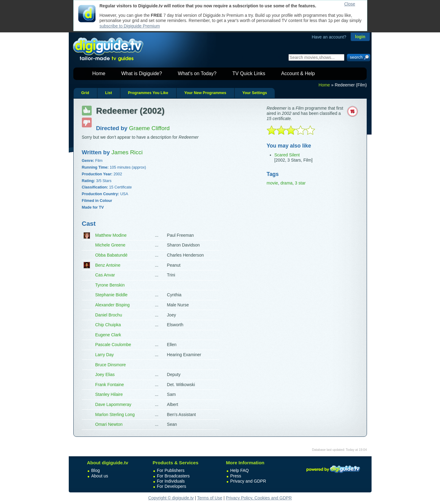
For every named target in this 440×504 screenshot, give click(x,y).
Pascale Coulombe (113, 345)
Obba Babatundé (112, 255)
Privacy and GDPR (248, 481)
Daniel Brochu (109, 315)
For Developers (172, 486)
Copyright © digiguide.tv (171, 498)
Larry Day (105, 355)
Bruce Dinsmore (111, 365)
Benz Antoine (108, 265)
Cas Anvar (105, 275)
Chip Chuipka (108, 325)
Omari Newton (109, 424)
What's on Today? (197, 73)
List (108, 93)
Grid (85, 93)
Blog (96, 470)
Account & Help (298, 73)
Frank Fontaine (110, 385)
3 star (300, 183)
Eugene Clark (108, 335)
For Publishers (171, 470)
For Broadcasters (173, 476)
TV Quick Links (249, 73)
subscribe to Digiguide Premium (130, 26)
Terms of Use (210, 498)
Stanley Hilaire (109, 394)
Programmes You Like (148, 93)
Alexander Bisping (113, 305)
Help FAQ (240, 470)
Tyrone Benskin (110, 285)
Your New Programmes (205, 93)
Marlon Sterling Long (115, 415)
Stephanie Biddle (112, 295)
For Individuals (171, 481)
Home (99, 73)
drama (287, 183)
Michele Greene (110, 245)
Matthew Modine (111, 235)
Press (236, 476)
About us (100, 476)
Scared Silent (287, 155)
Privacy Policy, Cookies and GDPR (259, 498)
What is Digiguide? (142, 73)
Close (350, 4)
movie (272, 183)
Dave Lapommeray (113, 404)
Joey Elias (105, 374)
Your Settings (255, 93)
